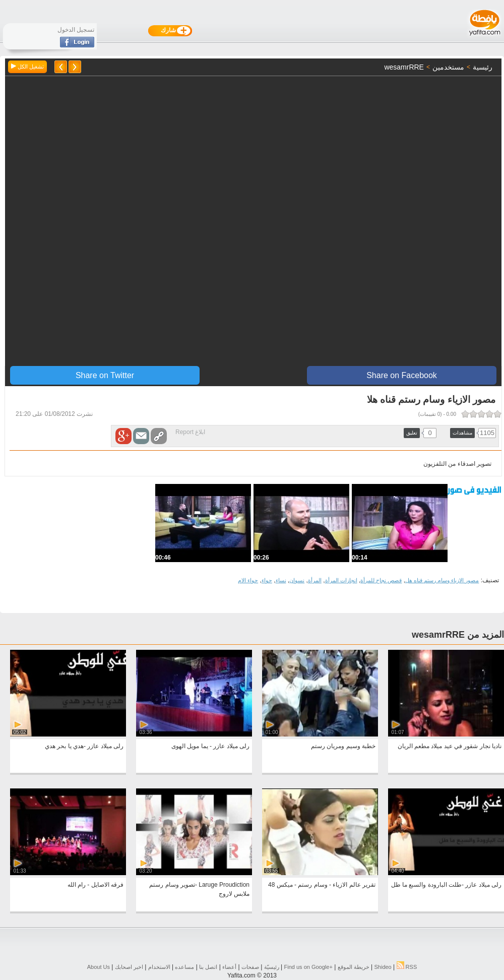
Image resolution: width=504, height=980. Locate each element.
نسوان (297, 580)
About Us (99, 967)
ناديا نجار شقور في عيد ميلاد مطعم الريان (450, 746)
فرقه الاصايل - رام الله (96, 885)
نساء (281, 580)
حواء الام (248, 580)
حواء (267, 580)
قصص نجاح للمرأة (381, 580)
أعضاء (229, 967)
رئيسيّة (272, 967)
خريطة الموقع (354, 967)
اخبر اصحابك (129, 967)
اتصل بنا (208, 967)
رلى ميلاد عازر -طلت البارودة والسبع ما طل (446, 885)
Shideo (383, 967)
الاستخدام (159, 967)
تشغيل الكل (27, 67)
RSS (407, 967)
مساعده (184, 967)
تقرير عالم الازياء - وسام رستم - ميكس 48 (322, 885)
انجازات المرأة (341, 580)
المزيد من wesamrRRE (458, 635)
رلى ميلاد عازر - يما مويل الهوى (210, 746)
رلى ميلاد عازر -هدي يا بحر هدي (84, 746)
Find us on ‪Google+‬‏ (308, 967)
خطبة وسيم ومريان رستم (343, 746)
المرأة (315, 580)
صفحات (250, 967)
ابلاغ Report (190, 432)
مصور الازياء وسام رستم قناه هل (442, 580)
